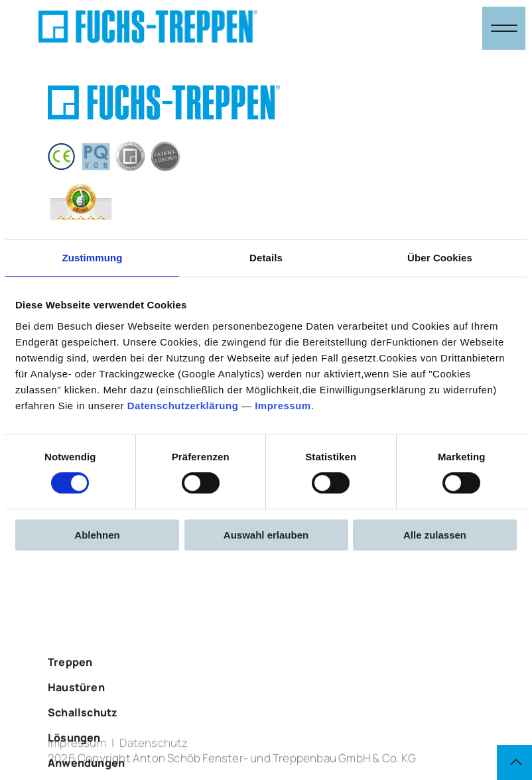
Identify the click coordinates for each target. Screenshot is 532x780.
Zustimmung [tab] (93, 258)
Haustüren (76, 714)
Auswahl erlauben (266, 535)
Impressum (283, 406)
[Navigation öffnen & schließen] (504, 28)
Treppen (70, 688)
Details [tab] (266, 258)
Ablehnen (97, 535)
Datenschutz (154, 747)
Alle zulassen (435, 535)
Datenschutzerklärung (183, 406)
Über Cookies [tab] (440, 258)
